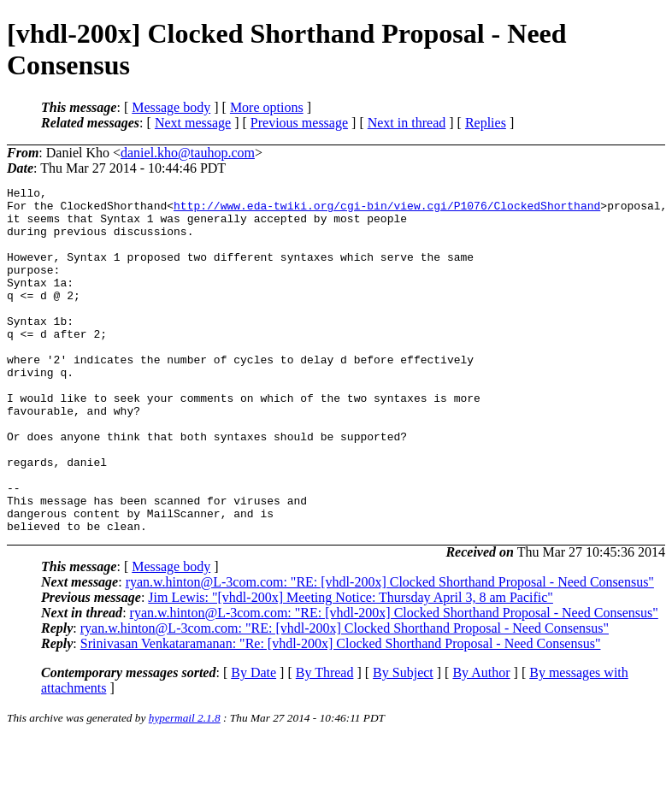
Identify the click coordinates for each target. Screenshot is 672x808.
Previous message (299, 123)
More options (267, 107)
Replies (486, 123)
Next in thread (407, 123)
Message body (171, 107)
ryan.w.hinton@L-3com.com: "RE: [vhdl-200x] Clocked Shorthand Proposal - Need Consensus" (390, 651)
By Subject (403, 742)
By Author (481, 742)
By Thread (325, 742)
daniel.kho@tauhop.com (188, 153)
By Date (253, 742)
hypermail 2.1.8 (185, 787)
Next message (193, 123)
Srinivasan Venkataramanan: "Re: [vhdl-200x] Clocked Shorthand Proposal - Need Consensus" (341, 713)
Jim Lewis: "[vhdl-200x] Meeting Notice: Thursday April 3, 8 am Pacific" (351, 666)
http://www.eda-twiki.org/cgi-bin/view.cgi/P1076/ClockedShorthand (387, 210)
